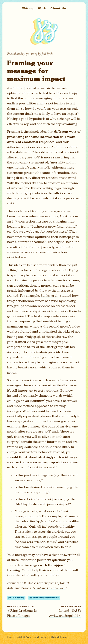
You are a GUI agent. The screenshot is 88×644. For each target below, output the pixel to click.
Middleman (61, 637)
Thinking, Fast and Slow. (50, 588)
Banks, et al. (50, 296)
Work (42, 8)
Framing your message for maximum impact (36, 71)
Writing (28, 8)
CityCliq (66, 216)
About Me (58, 8)
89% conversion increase (30, 221)
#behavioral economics (44, 597)
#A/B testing (16, 597)
